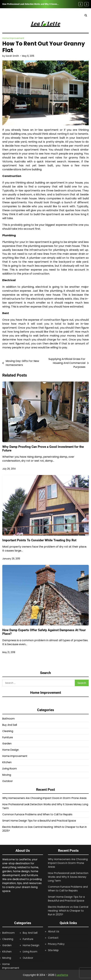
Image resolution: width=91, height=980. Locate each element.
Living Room (10, 769)
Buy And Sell (10, 725)
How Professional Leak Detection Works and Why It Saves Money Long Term (30, 4)
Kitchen (7, 762)
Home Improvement (13, 38)
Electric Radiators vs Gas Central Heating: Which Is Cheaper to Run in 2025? (68, 911)
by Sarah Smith (11, 56)
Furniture (8, 737)
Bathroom (8, 719)
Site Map (53, 950)
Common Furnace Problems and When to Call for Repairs (37, 814)
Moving (7, 775)
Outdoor (8, 781)
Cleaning (8, 731)
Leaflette (62, 975)
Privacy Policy (56, 944)
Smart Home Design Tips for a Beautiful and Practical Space (39, 821)
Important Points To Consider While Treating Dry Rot (39, 540)
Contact (53, 938)
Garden (7, 743)
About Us (54, 931)
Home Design (11, 750)
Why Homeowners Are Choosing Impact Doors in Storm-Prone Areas (44, 798)
